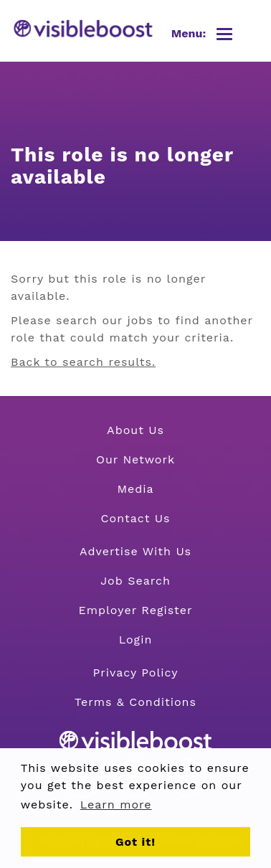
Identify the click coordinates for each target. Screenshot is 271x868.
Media (135, 489)
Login (136, 640)
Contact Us (136, 518)
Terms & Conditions (135, 702)
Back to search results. (83, 362)
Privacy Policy (136, 673)
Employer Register (135, 610)
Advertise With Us (135, 551)
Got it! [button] (135, 842)
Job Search (135, 581)
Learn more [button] (116, 805)
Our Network (135, 459)
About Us (135, 430)
